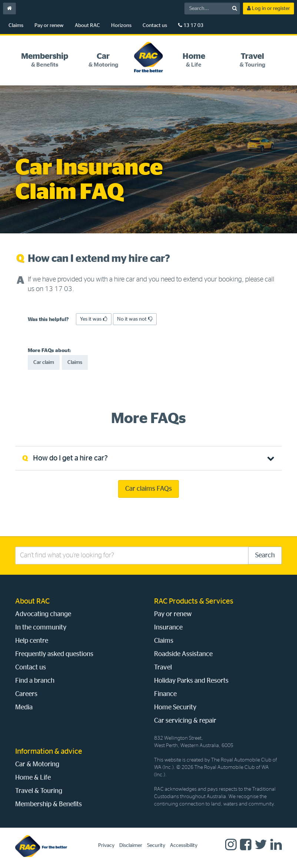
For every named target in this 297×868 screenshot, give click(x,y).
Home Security (175, 707)
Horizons (121, 26)
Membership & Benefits (49, 804)
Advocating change (43, 614)
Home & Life (33, 778)
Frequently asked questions (54, 654)
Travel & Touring (39, 791)
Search (265, 555)
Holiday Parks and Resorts (191, 681)
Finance (165, 694)
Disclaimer (131, 845)
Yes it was (94, 319)
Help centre (32, 641)
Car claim (44, 362)
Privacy (106, 845)
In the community (41, 628)
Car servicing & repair (185, 721)
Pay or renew (49, 26)
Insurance (168, 628)
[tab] (44, 60)
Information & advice (49, 752)
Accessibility (184, 845)
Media (24, 707)
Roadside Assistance (183, 654)
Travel (163, 668)
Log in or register (268, 8)
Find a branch (35, 681)
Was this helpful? (48, 320)
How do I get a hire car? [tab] (70, 458)
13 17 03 (191, 25)
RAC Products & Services (194, 601)
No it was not (135, 319)
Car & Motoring (37, 764)
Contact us (155, 26)
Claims (16, 26)
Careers (26, 694)
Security (156, 845)
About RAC (87, 26)
